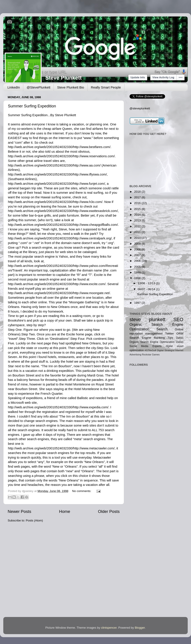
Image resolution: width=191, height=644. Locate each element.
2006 (138, 261)
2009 (138, 244)
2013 (138, 220)
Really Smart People (106, 87)
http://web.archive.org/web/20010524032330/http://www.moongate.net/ (59, 293)
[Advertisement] (143, 422)
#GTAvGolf (150, 350)
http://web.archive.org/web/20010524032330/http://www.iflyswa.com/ (57, 174)
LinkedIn (14, 87)
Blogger (140, 628)
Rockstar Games (151, 355)
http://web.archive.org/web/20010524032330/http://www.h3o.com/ (55, 202)
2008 (138, 249)
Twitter (169, 334)
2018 (138, 192)
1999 (138, 272)
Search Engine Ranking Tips (151, 338)
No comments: (82, 491)
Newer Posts (19, 511)
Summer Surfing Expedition (32, 106)
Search (162, 329)
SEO (178, 319)
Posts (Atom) (34, 520)
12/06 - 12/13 (147, 283)
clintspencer (109, 628)
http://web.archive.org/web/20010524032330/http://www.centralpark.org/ (60, 238)
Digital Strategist (166, 350)
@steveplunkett (140, 108)
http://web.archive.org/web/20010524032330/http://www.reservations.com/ (61, 156)
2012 (138, 226)
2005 (138, 267)
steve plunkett (147, 319)
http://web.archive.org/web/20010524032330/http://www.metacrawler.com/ (61, 448)
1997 (138, 303)
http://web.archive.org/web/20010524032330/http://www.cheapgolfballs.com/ (63, 225)
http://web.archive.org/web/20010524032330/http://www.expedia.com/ (58, 407)
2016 (138, 203)
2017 (138, 197)
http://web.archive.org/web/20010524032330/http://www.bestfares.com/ (59, 147)
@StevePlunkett (38, 87)
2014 (138, 215)
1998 (138, 278)
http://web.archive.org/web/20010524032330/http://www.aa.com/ (54, 165)
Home (65, 511)
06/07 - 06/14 (147, 289)
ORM (180, 334)
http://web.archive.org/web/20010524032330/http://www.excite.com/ (57, 284)
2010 (138, 238)
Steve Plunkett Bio (71, 87)
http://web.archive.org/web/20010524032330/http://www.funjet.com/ (56, 184)
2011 (138, 232)
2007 (138, 255)
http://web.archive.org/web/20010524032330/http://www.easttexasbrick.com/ (63, 211)
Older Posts (109, 511)
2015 (138, 209)
